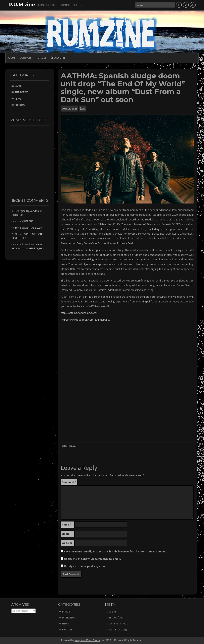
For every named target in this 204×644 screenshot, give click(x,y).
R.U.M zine (22, 4)
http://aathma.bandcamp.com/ (79, 313)
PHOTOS (20, 105)
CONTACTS (25, 57)
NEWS (73, 446)
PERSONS (41, 57)
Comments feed (118, 623)
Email (66, 533)
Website (67, 543)
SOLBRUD (17, 215)
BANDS (19, 86)
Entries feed (116, 617)
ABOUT (11, 57)
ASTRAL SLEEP (34, 227)
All (84, 108)
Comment (69, 482)
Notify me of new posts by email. (86, 566)
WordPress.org (118, 629)
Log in (112, 611)
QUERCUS (28, 221)
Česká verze (58, 57)
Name (66, 524)
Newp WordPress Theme (87, 640)
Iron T (18, 227)
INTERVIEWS (21, 92)
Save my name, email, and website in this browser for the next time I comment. (116, 551)
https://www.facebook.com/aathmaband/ (85, 319)
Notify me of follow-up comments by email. (92, 559)
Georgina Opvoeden (27, 211)
